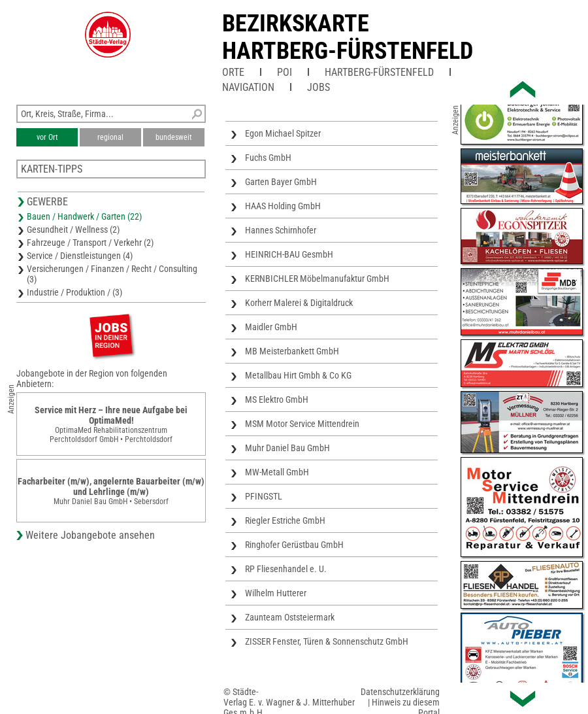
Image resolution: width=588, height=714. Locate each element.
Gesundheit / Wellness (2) (73, 229)
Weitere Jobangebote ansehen (90, 535)
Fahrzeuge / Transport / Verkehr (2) (90, 243)
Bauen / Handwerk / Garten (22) (84, 216)
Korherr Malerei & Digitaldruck (299, 303)
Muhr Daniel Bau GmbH (287, 448)
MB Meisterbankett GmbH (292, 351)
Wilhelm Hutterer (276, 593)
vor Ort (47, 137)
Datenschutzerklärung (400, 692)
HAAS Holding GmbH (283, 206)
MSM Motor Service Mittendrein (302, 424)
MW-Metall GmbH (277, 472)
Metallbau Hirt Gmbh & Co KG (298, 375)
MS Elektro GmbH (277, 399)
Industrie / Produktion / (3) (74, 292)
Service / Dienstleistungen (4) (80, 256)
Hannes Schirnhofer (281, 230)
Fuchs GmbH (268, 158)
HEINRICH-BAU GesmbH (289, 254)
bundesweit (174, 137)
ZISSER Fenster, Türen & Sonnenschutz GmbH (327, 641)
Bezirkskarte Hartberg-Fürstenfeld (348, 37)
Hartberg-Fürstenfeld (379, 72)
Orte (233, 72)
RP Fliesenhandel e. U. (286, 569)
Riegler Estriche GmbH (285, 520)
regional (110, 137)
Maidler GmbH (271, 327)
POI (285, 72)
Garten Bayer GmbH (281, 182)
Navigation (248, 87)
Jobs (318, 87)
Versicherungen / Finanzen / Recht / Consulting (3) (112, 274)
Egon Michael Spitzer (283, 133)
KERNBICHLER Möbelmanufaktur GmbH (317, 279)
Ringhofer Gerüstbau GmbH (294, 545)
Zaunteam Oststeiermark (290, 617)
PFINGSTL (264, 496)
